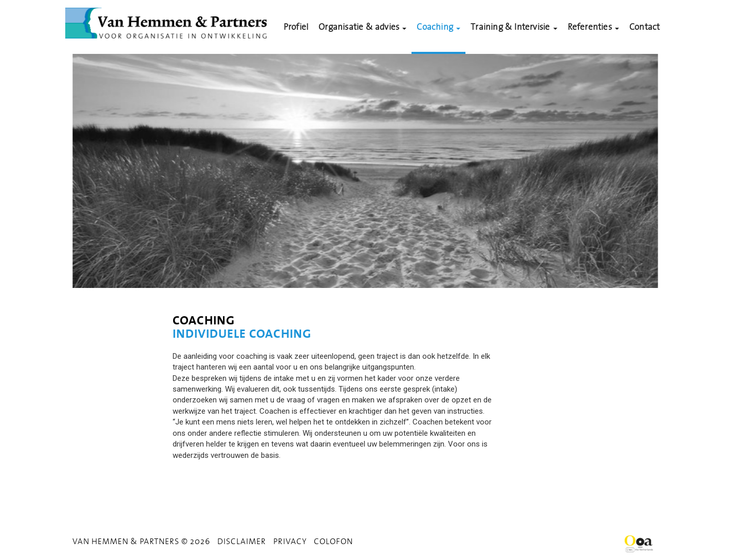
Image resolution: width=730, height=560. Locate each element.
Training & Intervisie (514, 27)
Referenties (593, 27)
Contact (644, 27)
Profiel (296, 27)
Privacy (290, 541)
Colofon (333, 541)
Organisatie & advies (362, 27)
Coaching (438, 27)
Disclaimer (242, 541)
